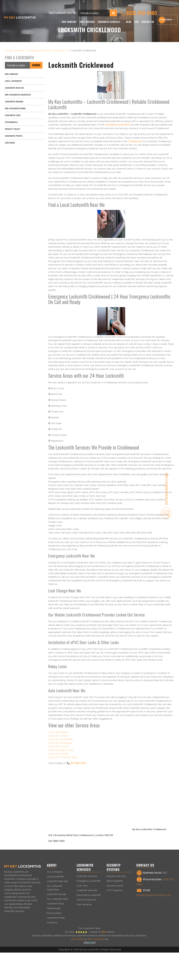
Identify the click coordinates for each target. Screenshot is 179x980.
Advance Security (86, 900)
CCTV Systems (114, 890)
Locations (10, 143)
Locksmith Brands (14, 102)
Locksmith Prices (14, 136)
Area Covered (87, 22)
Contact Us (148, 22)
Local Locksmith (13, 81)
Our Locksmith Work (15, 108)
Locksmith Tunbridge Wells (63, 757)
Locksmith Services (110, 22)
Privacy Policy (13, 129)
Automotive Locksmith (89, 895)
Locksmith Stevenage (60, 743)
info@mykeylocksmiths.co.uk (154, 895)
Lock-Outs (82, 886)
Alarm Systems (115, 881)
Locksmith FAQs (13, 115)
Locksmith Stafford (58, 732)
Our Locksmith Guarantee (18, 95)
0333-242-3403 (139, 13)
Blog (129, 22)
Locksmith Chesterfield (61, 739)
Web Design (78, 939)
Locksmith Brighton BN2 (61, 750)
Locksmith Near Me (14, 88)
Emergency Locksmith (89, 881)
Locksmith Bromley (58, 754)
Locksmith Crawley (58, 746)
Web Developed (96, 939)
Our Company (69, 22)
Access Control (115, 886)
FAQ (136, 22)
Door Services (84, 904)
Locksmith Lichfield (58, 736)
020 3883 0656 (78, 763)
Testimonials (11, 122)
